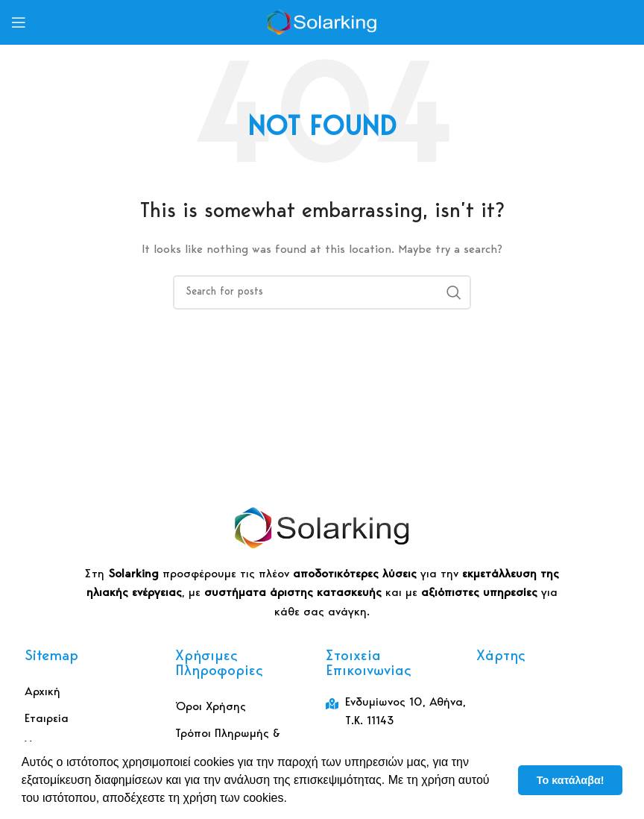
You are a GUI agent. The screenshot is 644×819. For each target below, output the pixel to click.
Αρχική (42, 692)
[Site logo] (322, 22)
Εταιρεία (47, 719)
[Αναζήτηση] (322, 292)
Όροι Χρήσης (211, 707)
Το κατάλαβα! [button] (571, 780)
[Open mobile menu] (19, 22)
